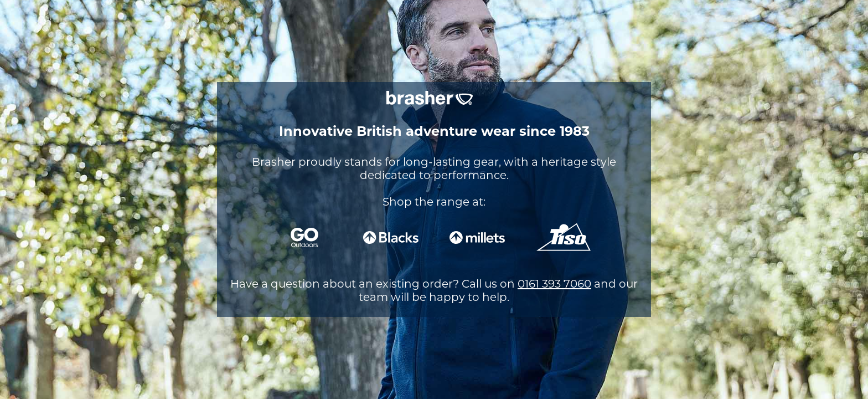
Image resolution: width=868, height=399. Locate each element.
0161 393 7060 (554, 284)
